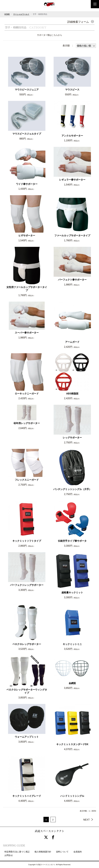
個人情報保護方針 (43, 852)
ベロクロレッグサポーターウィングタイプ (27, 691)
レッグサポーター (72, 438)
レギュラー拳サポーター (72, 180)
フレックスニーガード (27, 480)
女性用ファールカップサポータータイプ (27, 289)
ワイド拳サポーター (27, 184)
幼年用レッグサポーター (27, 423)
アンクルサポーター (72, 136)
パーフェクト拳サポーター (72, 280)
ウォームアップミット (27, 737)
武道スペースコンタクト (49, 831)
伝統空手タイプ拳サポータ (72, 541)
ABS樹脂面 (72, 394)
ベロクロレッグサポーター (27, 644)
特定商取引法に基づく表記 (17, 852)
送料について (62, 852)
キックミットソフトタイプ (27, 541)
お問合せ (9, 855)
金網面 (72, 683)
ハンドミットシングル (72, 796)
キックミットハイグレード (27, 796)
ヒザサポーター (27, 236)
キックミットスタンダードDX (72, 744)
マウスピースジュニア (27, 90)
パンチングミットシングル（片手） (72, 489)
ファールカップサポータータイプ (72, 236)
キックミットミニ (72, 644)
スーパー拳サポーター (27, 333)
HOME (7, 14)
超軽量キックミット (72, 593)
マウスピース (72, 90)
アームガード (72, 342)
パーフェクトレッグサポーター (27, 585)
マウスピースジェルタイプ (27, 134)
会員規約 (78, 852)
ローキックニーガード (27, 394)
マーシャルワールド (21, 14)
